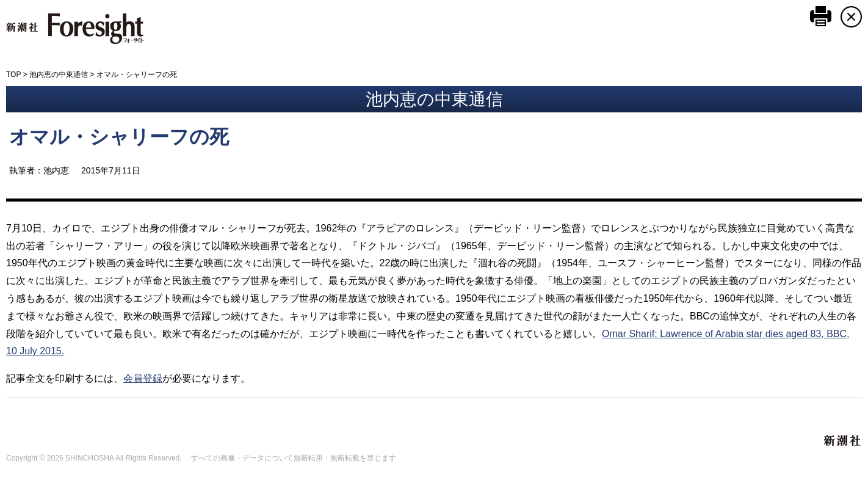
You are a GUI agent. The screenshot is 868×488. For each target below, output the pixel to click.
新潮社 (843, 441)
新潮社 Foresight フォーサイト (75, 29)
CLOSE (851, 17)
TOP (13, 75)
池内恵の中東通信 (59, 75)
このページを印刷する (821, 16)
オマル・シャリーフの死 (119, 137)
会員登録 (143, 378)
